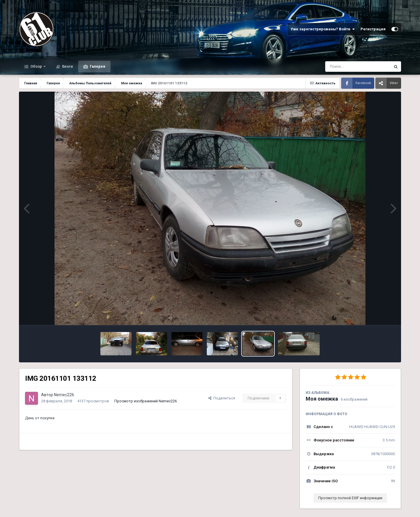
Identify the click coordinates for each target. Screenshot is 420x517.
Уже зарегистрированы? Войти (323, 29)
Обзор (36, 66)
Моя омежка (322, 399)
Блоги (67, 66)
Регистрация (373, 29)
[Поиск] (347, 67)
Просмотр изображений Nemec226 (146, 401)
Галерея (97, 66)
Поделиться (222, 398)
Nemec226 (64, 395)
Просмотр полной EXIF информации (350, 498)
